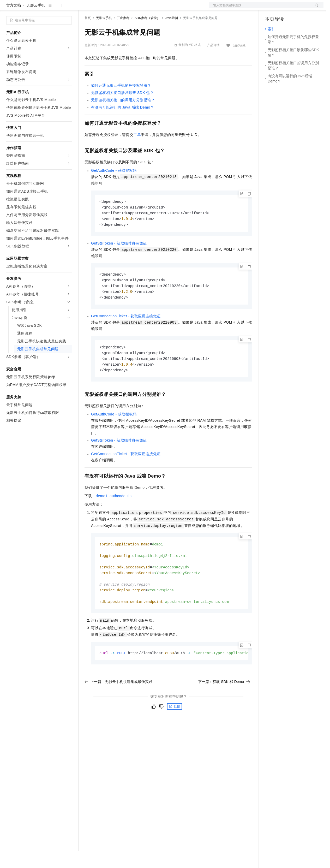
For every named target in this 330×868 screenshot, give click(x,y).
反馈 (175, 730)
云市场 (127, 8)
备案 (271, 8)
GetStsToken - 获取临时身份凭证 (119, 261)
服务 (154, 8)
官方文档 (14, 22)
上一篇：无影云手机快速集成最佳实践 (118, 705)
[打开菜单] (8, 8)
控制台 (283, 8)
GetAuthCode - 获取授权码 (114, 187)
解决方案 (84, 8)
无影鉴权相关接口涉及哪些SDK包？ (122, 109)
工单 (137, 151)
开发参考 (123, 35)
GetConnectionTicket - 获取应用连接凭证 (126, 335)
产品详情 (213, 62)
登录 (315, 8)
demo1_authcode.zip (114, 516)
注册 (296, 8)
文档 (260, 8)
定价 (113, 8)
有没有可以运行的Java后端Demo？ (122, 124)
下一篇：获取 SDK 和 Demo (224, 705)
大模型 (53, 8)
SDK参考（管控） (147, 35)
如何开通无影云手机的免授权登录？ (121, 102)
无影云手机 (36, 22)
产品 (68, 8)
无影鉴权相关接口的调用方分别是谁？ (123, 117)
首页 (88, 35)
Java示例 (172, 35)
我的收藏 (239, 62)
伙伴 (141, 8)
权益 (100, 8)
